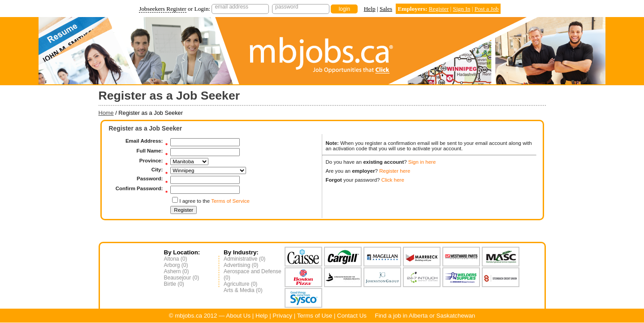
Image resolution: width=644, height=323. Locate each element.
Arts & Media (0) (243, 290)
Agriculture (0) (240, 284)
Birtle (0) (174, 284)
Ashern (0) (177, 271)
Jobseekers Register (163, 9)
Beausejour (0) (182, 278)
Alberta (418, 316)
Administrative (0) (244, 259)
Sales (386, 9)
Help (370, 9)
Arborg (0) (176, 265)
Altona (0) (176, 259)
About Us (238, 316)
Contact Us (352, 316)
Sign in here (422, 162)
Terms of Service (230, 201)
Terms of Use (315, 316)
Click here (393, 180)
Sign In (461, 9)
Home (106, 113)
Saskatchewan (456, 316)
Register (439, 9)
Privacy (282, 316)
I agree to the (214, 201)
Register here (395, 171)
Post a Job (487, 9)
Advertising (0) (241, 265)
